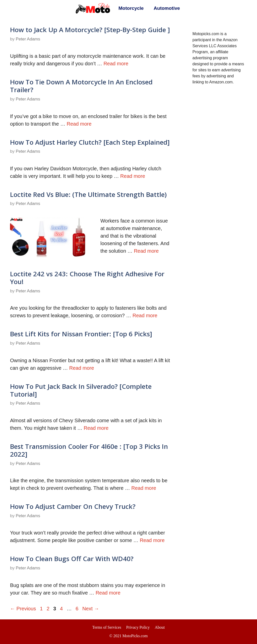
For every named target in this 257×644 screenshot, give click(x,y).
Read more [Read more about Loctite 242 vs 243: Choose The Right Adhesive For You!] (145, 315)
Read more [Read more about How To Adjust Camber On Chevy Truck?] (152, 540)
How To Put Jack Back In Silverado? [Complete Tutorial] (81, 390)
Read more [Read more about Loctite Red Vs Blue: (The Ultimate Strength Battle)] (146, 251)
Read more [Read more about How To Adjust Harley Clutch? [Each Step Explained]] (133, 176)
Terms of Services (107, 627)
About (160, 627)
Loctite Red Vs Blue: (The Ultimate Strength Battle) (88, 194)
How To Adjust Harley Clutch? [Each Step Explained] (90, 142)
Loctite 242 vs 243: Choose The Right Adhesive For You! (87, 278)
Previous (23, 609)
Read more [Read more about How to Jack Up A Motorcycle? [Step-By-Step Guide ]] (116, 64)
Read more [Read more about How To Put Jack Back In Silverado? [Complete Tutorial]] (96, 428)
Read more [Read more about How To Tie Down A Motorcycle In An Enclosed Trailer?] (79, 124)
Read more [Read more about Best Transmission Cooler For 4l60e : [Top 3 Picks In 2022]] (144, 488)
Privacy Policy (138, 627)
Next (91, 609)
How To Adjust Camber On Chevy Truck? (73, 506)
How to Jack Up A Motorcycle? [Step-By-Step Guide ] (90, 30)
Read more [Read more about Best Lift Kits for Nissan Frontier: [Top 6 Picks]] (82, 368)
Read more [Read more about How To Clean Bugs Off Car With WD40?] (108, 593)
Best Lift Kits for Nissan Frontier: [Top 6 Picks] (81, 334)
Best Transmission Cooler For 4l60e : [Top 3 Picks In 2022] (89, 450)
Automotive (167, 8)
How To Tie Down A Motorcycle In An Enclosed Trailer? (81, 86)
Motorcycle (131, 8)
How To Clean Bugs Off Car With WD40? (72, 559)
